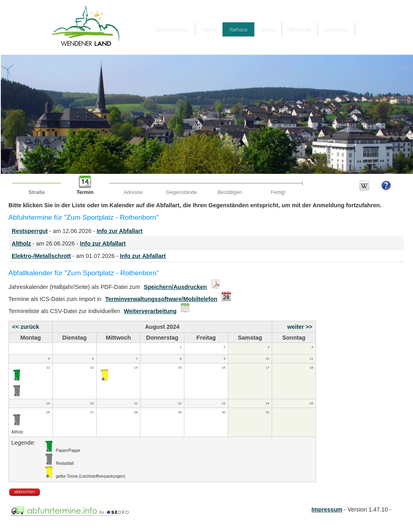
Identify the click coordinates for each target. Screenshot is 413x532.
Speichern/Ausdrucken (175, 287)
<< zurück (26, 327)
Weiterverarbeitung (150, 311)
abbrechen (25, 492)
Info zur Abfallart (120, 231)
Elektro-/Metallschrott (41, 256)
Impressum (327, 509)
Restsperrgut (30, 231)
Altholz (21, 243)
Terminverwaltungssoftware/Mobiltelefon (161, 299)
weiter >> (300, 327)
